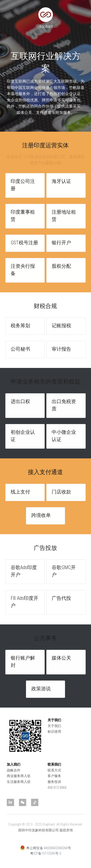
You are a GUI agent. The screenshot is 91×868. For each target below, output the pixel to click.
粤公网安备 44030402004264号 (46, 852)
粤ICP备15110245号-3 (46, 858)
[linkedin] (10, 802)
